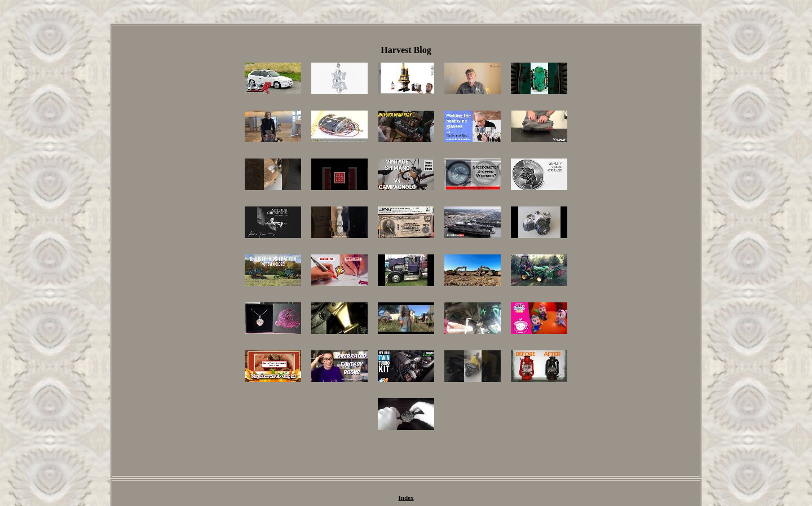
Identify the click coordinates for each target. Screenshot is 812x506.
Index (406, 498)
